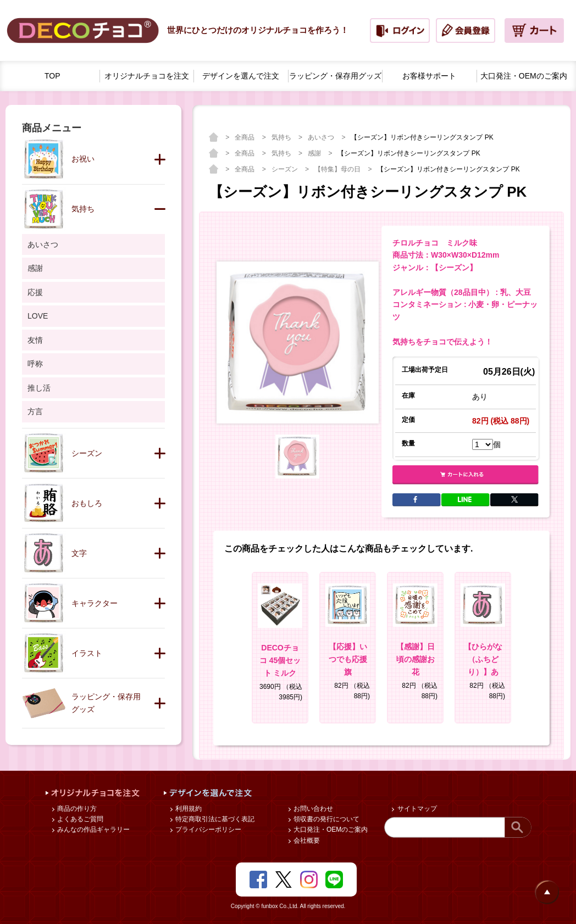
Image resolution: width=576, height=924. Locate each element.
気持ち (282, 137)
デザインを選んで (241, 76)
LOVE (38, 316)
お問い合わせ (312, 809)
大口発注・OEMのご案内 (330, 830)
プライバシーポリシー (207, 830)
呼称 (35, 364)
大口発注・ (524, 76)
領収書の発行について (326, 819)
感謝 (315, 153)
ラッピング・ (335, 76)
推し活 (39, 388)
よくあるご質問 (79, 819)
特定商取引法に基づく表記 (214, 819)
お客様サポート (429, 76)
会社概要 (306, 840)
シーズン (286, 169)
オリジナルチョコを (147, 76)
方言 (35, 411)
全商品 (245, 137)
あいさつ (322, 137)
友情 (35, 340)
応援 (35, 292)
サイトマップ (416, 809)
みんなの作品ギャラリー (93, 830)
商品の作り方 (76, 809)
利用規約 (188, 809)
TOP (52, 76)
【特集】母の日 (338, 169)
